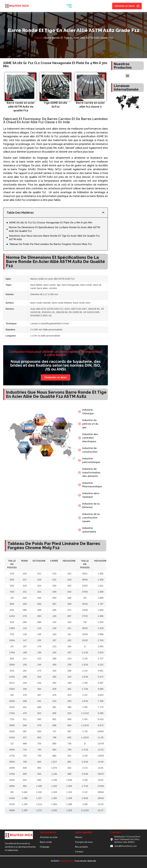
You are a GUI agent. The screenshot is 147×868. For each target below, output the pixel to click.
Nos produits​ (82, 847)
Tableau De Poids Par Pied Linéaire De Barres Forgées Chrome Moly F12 (50, 244)
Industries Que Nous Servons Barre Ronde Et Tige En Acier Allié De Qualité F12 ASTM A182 (54, 238)
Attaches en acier (49, 837)
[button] (103, 212)
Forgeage (45, 847)
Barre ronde (46, 842)
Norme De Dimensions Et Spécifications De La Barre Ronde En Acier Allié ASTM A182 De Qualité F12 (54, 229)
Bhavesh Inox (66, 861)
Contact (79, 851)
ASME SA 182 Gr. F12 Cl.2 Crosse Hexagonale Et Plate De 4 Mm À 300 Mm (51, 223)
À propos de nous (84, 842)
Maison (39, 38)
